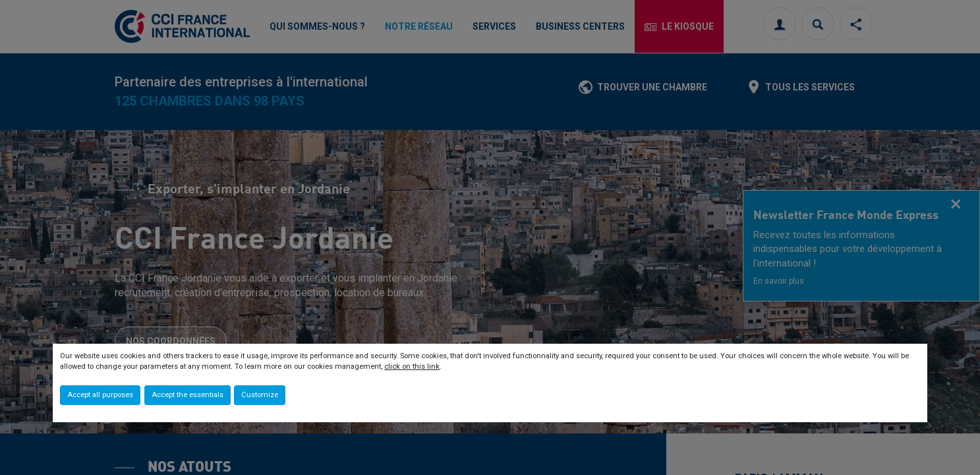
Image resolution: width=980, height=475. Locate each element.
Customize (260, 395)
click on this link (412, 366)
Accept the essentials (187, 395)
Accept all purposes (100, 395)
